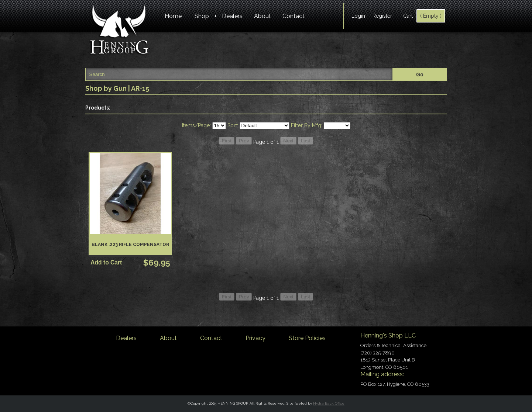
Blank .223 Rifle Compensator (130, 245)
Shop (202, 16)
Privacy (255, 338)
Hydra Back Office (329, 403)
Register (382, 16)
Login (358, 16)
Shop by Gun (106, 88)
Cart (408, 16)
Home (173, 16)
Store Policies (307, 338)
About (262, 16)
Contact (294, 16)
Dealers (232, 16)
